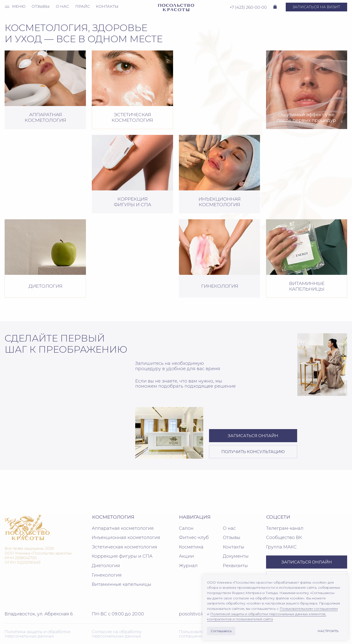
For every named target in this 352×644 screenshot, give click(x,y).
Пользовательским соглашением (309, 609)
